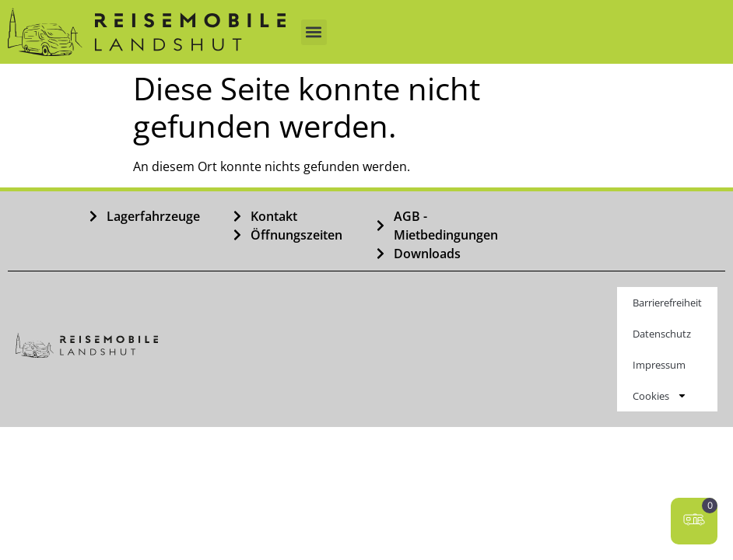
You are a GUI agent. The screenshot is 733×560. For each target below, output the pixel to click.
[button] (314, 32)
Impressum (659, 365)
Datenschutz (662, 334)
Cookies (660, 395)
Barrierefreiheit (667, 303)
